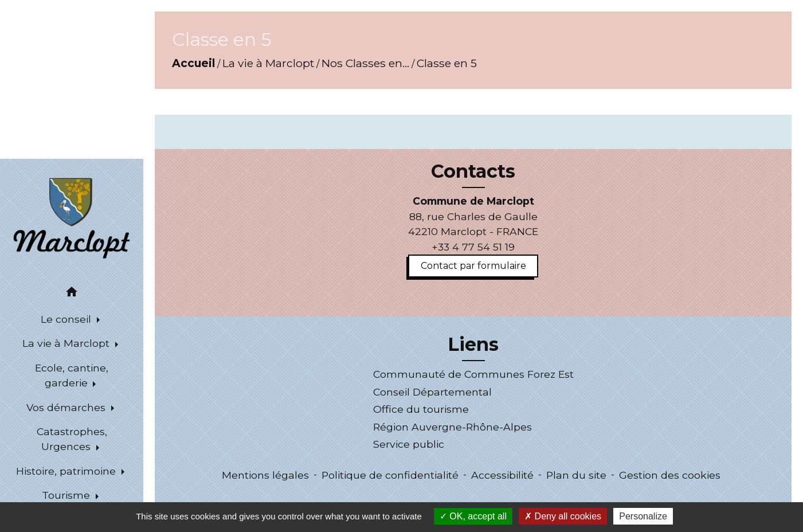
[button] (72, 294)
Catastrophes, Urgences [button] (72, 439)
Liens (473, 345)
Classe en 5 (447, 63)
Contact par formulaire (473, 266)
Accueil (193, 63)
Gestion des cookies (670, 475)
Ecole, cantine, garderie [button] (72, 375)
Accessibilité (502, 475)
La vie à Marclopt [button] (67, 343)
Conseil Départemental (432, 392)
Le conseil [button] (67, 319)
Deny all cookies (563, 516)
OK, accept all (473, 516)
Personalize (643, 516)
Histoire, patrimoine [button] (67, 471)
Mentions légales (265, 475)
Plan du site (576, 475)
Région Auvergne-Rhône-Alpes (453, 427)
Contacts (473, 171)
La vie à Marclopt (268, 63)
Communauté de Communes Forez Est (473, 374)
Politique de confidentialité (390, 475)
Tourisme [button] (67, 495)
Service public (409, 444)
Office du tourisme (421, 409)
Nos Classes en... (365, 63)
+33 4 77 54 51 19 (473, 247)
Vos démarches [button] (67, 407)
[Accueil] (71, 217)
